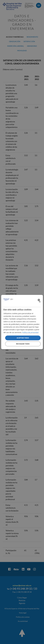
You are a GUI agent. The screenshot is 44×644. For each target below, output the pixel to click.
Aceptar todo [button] (23, 338)
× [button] (40, 302)
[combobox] (39, 300)
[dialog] (22, 322)
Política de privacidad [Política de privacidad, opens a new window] (30, 332)
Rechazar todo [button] (23, 344)
